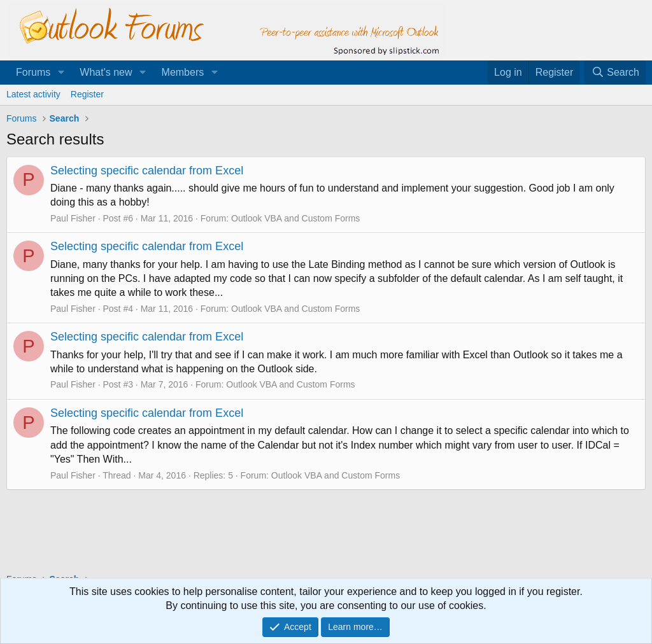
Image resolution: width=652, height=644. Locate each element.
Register (87, 94)
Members (183, 72)
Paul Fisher (73, 218)
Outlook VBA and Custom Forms (295, 218)
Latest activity (33, 94)
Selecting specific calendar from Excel (147, 171)
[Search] (615, 73)
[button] (61, 73)
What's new (106, 72)
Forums (33, 72)
